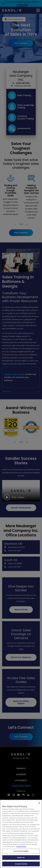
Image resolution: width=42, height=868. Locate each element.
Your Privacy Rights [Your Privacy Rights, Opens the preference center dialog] (21, 851)
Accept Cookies (21, 864)
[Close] (39, 803)
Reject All (21, 858)
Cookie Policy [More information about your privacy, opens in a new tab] (21, 847)
